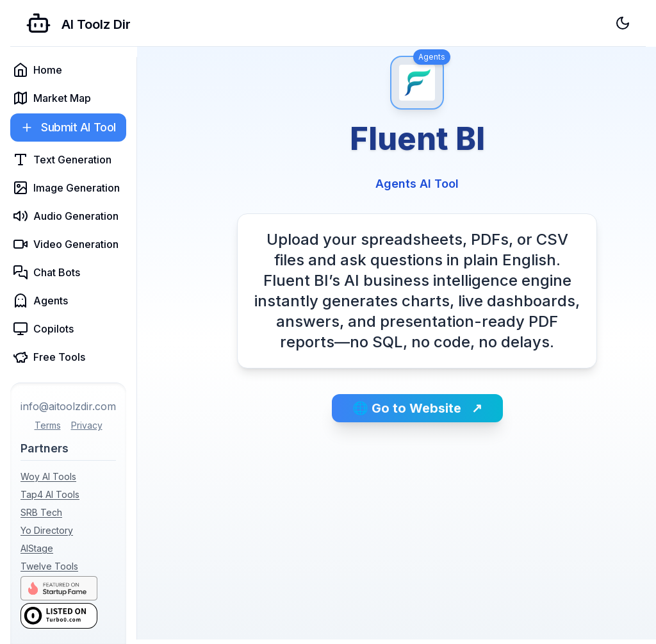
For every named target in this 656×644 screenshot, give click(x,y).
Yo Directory (47, 530)
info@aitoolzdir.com (68, 406)
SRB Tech (41, 512)
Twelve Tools (49, 566)
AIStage (37, 548)
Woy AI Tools (48, 476)
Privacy (87, 425)
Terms (48, 425)
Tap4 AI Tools (50, 494)
